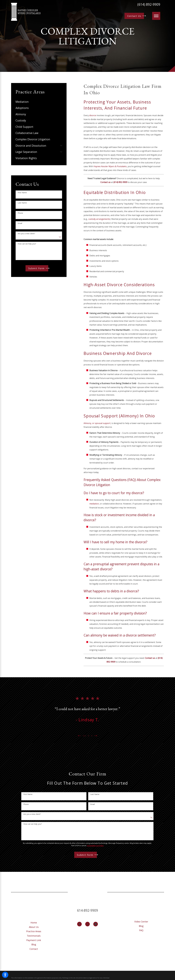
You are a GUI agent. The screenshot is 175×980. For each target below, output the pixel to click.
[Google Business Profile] (96, 924)
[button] (5, 975)
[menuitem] (39, 102)
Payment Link (34, 940)
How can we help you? (27, 244)
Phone (20, 213)
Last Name (22, 203)
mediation (94, 504)
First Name (22, 193)
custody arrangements (99, 219)
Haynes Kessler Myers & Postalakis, (110, 166)
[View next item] (96, 736)
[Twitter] (87, 924)
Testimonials (34, 936)
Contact (34, 949)
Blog (34, 944)
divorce (93, 115)
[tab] (61, 145)
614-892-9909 (87, 910)
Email (20, 223)
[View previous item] (79, 736)
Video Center (141, 922)
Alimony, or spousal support (97, 423)
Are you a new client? (26, 234)
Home (34, 923)
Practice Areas (34, 931)
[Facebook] (79, 924)
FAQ (141, 930)
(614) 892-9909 (149, 4)
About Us (34, 927)
